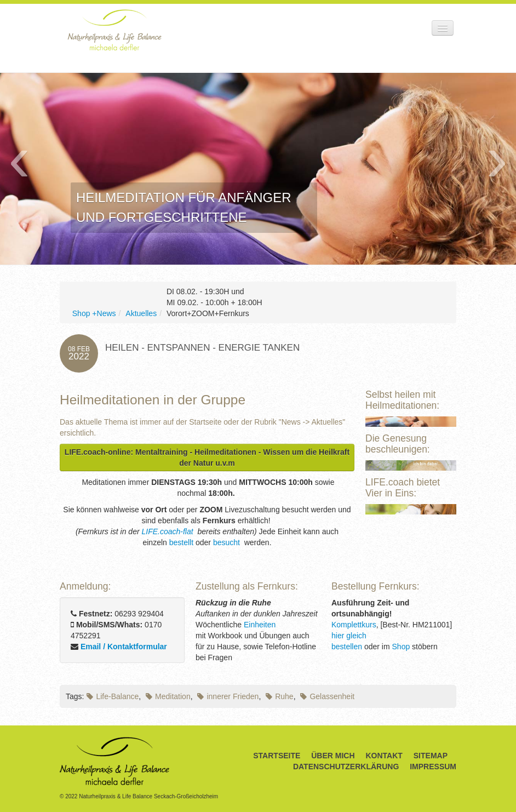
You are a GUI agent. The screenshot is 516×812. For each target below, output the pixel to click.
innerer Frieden (228, 696)
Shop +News (94, 313)
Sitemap (431, 756)
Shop (401, 647)
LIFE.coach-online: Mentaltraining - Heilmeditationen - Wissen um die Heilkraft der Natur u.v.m (207, 458)
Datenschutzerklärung (346, 767)
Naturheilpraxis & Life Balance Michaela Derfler (114, 30)
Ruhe (279, 696)
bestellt (181, 542)
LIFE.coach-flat (169, 531)
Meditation (168, 696)
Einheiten (260, 625)
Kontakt (384, 756)
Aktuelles (141, 313)
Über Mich (333, 756)
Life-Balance (113, 696)
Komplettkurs (354, 625)
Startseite (277, 756)
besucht (228, 542)
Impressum (433, 767)
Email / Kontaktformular (124, 647)
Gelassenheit (327, 696)
